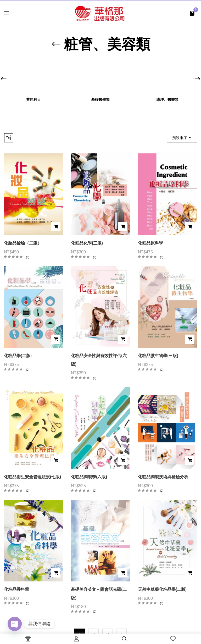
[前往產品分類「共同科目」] (34, 77)
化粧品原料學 (150, 243)
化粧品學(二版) (18, 356)
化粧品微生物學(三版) (158, 356)
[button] (192, 13)
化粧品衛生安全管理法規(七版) (32, 477)
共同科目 (33, 100)
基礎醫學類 (100, 100)
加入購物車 (56, 227)
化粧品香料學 (16, 589)
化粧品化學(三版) (87, 243)
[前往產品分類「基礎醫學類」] (101, 77)
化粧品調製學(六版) (89, 477)
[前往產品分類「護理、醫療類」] (168, 77)
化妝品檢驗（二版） (23, 243)
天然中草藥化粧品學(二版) (162, 589)
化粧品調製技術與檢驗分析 (163, 477)
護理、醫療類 (167, 100)
